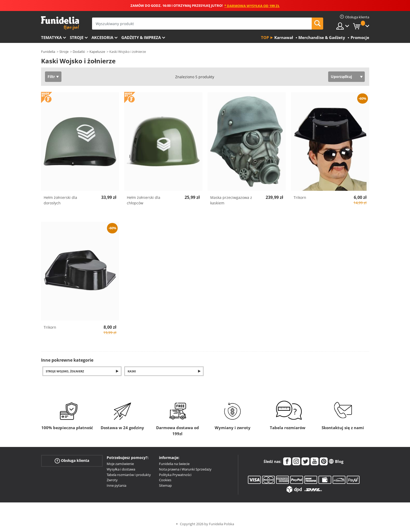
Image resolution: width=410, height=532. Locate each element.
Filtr (51, 77)
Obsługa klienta (72, 461)
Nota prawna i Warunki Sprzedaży (185, 469)
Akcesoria (102, 37)
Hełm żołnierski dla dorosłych (60, 200)
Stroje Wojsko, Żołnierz (65, 371)
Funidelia (48, 52)
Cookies (165, 480)
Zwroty (112, 480)
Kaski (132, 371)
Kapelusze (97, 52)
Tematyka (51, 37)
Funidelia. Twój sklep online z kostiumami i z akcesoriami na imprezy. (60, 23)
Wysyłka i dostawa (121, 469)
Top (265, 37)
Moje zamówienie (120, 464)
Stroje (77, 37)
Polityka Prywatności (175, 475)
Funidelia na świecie (174, 464)
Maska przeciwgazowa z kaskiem (231, 200)
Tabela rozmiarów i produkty (129, 475)
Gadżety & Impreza (141, 37)
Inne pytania (116, 485)
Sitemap (165, 485)
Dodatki (79, 52)
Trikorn (300, 197)
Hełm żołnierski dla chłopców (144, 200)
